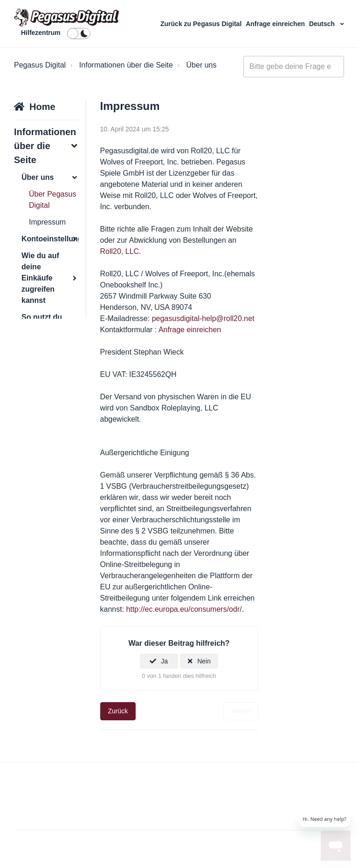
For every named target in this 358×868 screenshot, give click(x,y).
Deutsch (323, 24)
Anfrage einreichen (276, 24)
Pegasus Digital (40, 65)
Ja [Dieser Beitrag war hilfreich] (164, 661)
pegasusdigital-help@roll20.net (203, 318)
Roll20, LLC (120, 251)
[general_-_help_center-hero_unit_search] (294, 67)
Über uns (202, 65)
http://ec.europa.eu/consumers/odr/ (184, 609)
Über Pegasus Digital (52, 200)
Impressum (47, 222)
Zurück (118, 711)
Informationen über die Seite (126, 65)
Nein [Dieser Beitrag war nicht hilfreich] (204, 661)
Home (42, 107)
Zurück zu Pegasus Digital (202, 24)
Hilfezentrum (41, 33)
